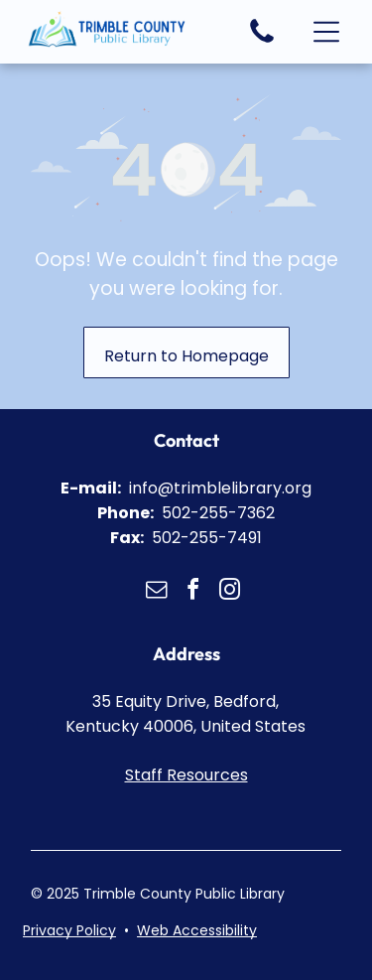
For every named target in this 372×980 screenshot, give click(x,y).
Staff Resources (186, 775)
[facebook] (193, 592)
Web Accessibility (197, 930)
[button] (326, 32)
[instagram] (230, 592)
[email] (157, 592)
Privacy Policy (69, 930)
